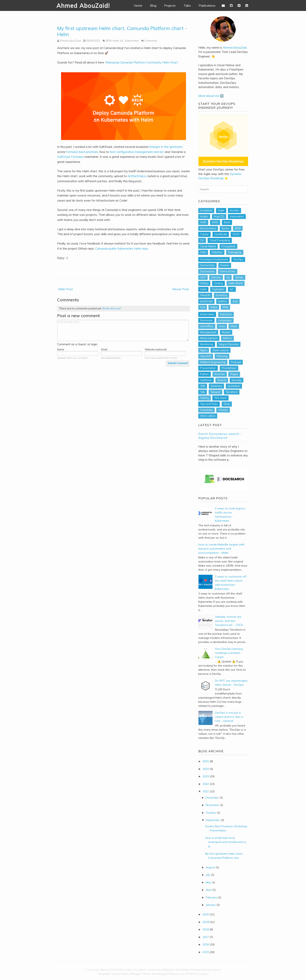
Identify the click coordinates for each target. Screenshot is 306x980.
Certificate (221, 234)
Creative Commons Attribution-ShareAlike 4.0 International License (178, 970)
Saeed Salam (120, 974)
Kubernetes (132, 41)
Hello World (236, 283)
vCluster (223, 410)
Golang (218, 283)
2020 (206, 914)
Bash (227, 222)
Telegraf (215, 392)
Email (104, 349)
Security (237, 380)
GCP (203, 277)
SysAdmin (234, 386)
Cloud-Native (208, 246)
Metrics (227, 338)
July (208, 875)
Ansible (234, 210)
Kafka (214, 307)
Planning (222, 356)
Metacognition (209, 338)
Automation (237, 216)
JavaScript (206, 301)
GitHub (239, 277)
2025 (206, 761)
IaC (122, 41)
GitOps (204, 283)
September (213, 820)
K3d (203, 307)
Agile (221, 210)
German (216, 277)
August (210, 867)
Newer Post (181, 289)
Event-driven (228, 271)
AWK (203, 222)
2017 (206, 937)
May (208, 882)
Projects (170, 5)
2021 (206, 791)
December (212, 798)
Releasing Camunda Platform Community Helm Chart (142, 62)
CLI (202, 240)
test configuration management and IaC (137, 152)
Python (205, 374)
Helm (116, 41)
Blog (153, 5)
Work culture (208, 416)
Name (61, 349)
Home (138, 5)
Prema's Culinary (198, 974)
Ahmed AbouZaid (235, 48)
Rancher (220, 374)
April (209, 890)
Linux (222, 326)
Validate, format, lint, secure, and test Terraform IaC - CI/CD (229, 621)
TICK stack (220, 398)
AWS (215, 222)
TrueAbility (206, 410)
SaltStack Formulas (70, 157)
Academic (206, 210)
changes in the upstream (166, 147)
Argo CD (219, 216)
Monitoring (207, 344)
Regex (234, 374)
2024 (206, 769)
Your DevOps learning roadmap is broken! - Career (229, 653)
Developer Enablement (214, 259)
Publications (207, 5)
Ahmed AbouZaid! (83, 6)
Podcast (236, 362)
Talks (187, 5)
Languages (225, 320)
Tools (227, 404)
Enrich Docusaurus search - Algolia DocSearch (220, 436)
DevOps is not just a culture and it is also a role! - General (229, 717)
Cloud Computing (220, 240)
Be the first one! (112, 308)
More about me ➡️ (211, 96)
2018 (206, 929)
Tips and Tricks (209, 404)
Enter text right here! (123, 330)
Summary (216, 386)
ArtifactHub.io (137, 176)
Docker (225, 265)
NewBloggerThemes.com (169, 974)
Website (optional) (156, 349)
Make (234, 326)
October (211, 813)
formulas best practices (82, 152)
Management (208, 332)
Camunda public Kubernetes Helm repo (122, 249)
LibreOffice (207, 326)
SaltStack (206, 380)
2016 (206, 944)
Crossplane (228, 246)
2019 (206, 922)
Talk (203, 392)
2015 (206, 952)
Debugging (235, 252)
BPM (109, 41)
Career (204, 234)
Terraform (232, 392)
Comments (151, 41)
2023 (206, 776)
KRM (225, 307)
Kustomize (206, 320)
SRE (203, 386)
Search (222, 380)
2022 (206, 784)
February (211, 897)
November (212, 805)
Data (203, 252)
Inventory (221, 295)
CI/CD (236, 234)
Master (226, 332)
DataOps (217, 252)
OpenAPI (206, 356)
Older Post (65, 289)
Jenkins (223, 301)
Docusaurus (207, 271)
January (211, 905)
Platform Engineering (213, 362)
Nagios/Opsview (229, 344)
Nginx (204, 350)
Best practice (208, 228)
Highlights (218, 289)
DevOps (238, 259)
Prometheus (229, 368)
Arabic (204, 216)
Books (225, 228)
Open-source (221, 350)
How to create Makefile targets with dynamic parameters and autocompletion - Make (221, 549)
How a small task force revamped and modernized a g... (226, 842)
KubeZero (226, 314)
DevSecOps (207, 265)
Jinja (235, 301)
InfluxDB (205, 295)
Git (228, 277)
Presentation (208, 368)
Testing (205, 398)
